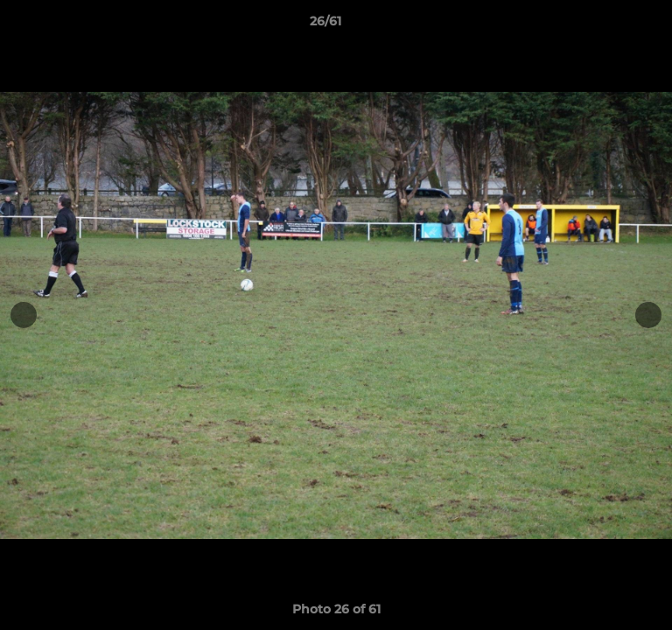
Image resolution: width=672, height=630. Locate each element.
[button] (609, 25)
